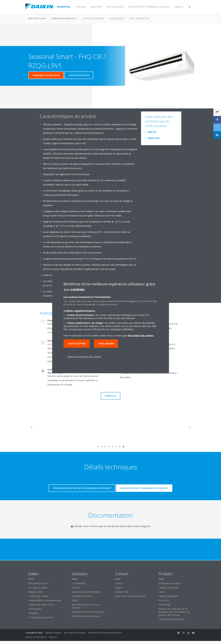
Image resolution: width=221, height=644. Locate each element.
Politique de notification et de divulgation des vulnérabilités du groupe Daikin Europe (174, 612)
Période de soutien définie (171, 619)
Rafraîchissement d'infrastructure (88, 612)
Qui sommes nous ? (38, 583)
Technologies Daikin (38, 596)
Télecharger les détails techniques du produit (82, 488)
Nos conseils (117, 18)
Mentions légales (53, 633)
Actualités (33, 613)
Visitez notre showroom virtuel (130, 596)
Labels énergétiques (168, 596)
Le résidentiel (78, 583)
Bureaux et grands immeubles (87, 592)
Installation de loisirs (82, 596)
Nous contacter (139, 18)
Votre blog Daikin (93, 18)
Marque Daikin (36, 592)
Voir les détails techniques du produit (144, 488)
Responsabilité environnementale (45, 600)
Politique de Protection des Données (105, 633)
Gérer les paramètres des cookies (84, 356)
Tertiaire (76, 588)
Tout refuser (106, 344)
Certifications (35, 609)
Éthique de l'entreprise (36, 637)
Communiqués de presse (41, 617)
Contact (119, 583)
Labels (162, 592)
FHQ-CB (152, 132)
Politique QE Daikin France (41, 605)
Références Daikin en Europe (86, 616)
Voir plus (111, 396)
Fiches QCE (164, 600)
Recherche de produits (170, 583)
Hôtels (75, 600)
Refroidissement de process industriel (86, 606)
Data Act (53, 637)
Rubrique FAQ (122, 592)
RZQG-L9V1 (154, 138)
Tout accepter (77, 344)
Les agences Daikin (38, 588)
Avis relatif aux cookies (75, 633)
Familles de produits (168, 588)
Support (119, 588)
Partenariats (164, 605)
